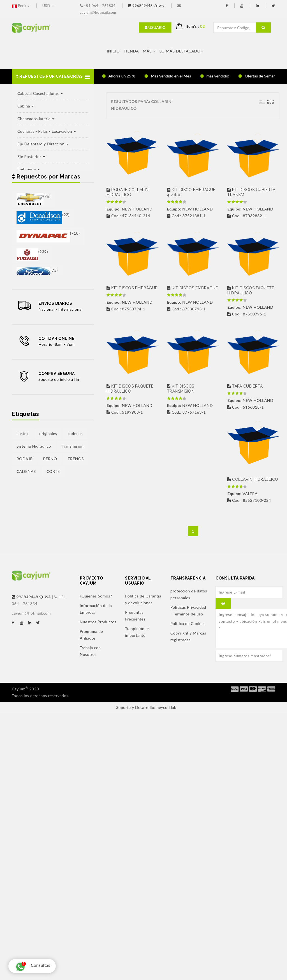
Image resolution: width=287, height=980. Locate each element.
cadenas (75, 433)
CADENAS (26, 471)
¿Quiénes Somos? (96, 596)
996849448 (147, 6)
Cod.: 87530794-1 (126, 309)
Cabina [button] (26, 106)
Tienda (131, 51)
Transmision (73, 446)
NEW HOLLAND (129, 209)
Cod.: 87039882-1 (247, 216)
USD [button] (48, 6)
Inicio (113, 51)
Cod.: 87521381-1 (186, 216)
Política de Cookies (188, 623)
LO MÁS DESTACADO (181, 51)
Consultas (31, 966)
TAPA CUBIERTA (245, 386)
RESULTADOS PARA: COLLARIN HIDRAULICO (141, 105)
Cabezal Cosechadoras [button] (40, 93)
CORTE (53, 471)
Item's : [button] (197, 26)
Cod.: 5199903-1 (125, 412)
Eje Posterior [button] (31, 156)
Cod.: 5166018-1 (246, 407)
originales (48, 433)
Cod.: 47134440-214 (128, 216)
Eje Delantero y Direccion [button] (43, 144)
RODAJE (25, 459)
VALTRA (242, 494)
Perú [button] (21, 6)
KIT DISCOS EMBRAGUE (132, 288)
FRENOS (76, 459)
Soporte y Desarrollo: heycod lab (146, 707)
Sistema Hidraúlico (34, 446)
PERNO (50, 459)
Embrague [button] (29, 169)
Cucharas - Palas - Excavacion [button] (47, 131)
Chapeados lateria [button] (36, 119)
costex (23, 433)
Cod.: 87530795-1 (247, 314)
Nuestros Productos (98, 622)
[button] (53, 77)
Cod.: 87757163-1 (186, 412)
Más (149, 51)
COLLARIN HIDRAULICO (253, 479)
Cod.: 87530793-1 (186, 309)
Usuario (155, 27)
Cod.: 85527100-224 (249, 500)
